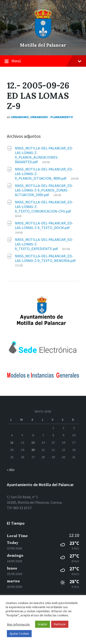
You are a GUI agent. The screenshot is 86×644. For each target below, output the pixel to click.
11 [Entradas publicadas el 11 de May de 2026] (12, 442)
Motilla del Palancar (43, 45)
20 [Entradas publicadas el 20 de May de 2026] (33, 450)
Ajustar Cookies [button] (19, 634)
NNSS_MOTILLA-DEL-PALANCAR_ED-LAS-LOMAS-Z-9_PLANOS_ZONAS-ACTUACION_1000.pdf (44, 190)
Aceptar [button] (43, 624)
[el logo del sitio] (43, 37)
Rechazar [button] (60, 624)
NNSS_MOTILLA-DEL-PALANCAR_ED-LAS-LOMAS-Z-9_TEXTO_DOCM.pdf (44, 225)
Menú (43, 61)
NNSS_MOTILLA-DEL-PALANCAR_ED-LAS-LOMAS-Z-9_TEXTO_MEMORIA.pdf (45, 258)
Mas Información (18, 624)
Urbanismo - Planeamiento (52, 117)
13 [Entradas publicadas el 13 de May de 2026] (33, 442)
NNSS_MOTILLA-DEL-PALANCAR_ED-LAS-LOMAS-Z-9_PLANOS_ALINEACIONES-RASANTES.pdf (44, 155)
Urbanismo (20, 117)
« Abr (11, 470)
